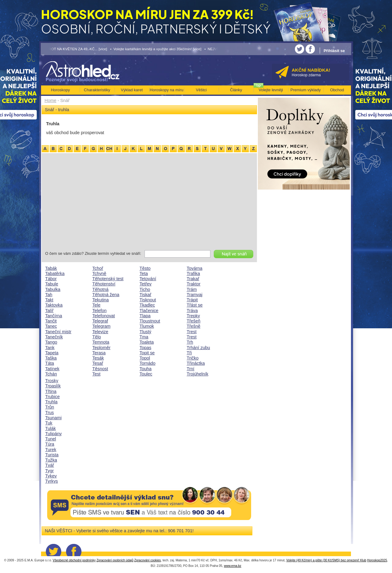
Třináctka (196, 363)
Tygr (50, 471)
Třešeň (194, 321)
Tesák (98, 358)
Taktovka (54, 305)
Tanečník (54, 337)
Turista (52, 455)
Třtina (51, 391)
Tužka (51, 460)
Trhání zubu (198, 348)
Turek (51, 450)
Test (96, 374)
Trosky (52, 381)
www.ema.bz (233, 566)
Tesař (98, 363)
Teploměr (102, 348)
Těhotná (101, 289)
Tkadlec (147, 305)
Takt (49, 300)
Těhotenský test (108, 279)
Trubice (53, 397)
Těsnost (100, 369)
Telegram (102, 326)
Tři (189, 353)
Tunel (51, 439)
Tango (51, 342)
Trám (192, 289)
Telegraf (100, 321)
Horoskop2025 (377, 560)
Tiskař (146, 295)
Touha (146, 369)
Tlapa (145, 316)
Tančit (51, 321)
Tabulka (53, 289)
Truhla (51, 402)
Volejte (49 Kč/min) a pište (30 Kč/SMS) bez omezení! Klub (326, 560)
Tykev (51, 476)
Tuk (49, 423)
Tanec (51, 326)
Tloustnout (150, 321)
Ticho (145, 289)
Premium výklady (305, 90)
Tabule (52, 284)
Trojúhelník (198, 374)
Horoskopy (60, 90)
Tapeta (52, 353)
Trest (192, 332)
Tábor (51, 279)
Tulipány (54, 434)
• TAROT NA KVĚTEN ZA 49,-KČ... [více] (74, 49)
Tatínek (52, 369)
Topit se (147, 353)
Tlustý (145, 332)
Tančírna (54, 316)
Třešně (194, 326)
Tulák (51, 428)
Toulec (146, 374)
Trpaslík (53, 386)
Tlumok (147, 326)
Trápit (192, 300)
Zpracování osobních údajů (115, 560)
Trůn (50, 407)
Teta (144, 273)
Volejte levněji (271, 90)
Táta (50, 363)
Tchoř (98, 268)
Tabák (51, 268)
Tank (50, 348)
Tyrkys (52, 481)
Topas (145, 348)
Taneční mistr (58, 332)
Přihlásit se (334, 51)
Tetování (148, 279)
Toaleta (147, 342)
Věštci (201, 90)
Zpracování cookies (147, 560)
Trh (190, 342)
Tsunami (54, 418)
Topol (145, 358)
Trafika (193, 273)
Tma (144, 337)
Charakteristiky (97, 90)
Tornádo (148, 363)
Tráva (192, 311)
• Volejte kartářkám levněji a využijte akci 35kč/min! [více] (156, 49)
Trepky (193, 316)
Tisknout (148, 300)
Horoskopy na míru (167, 90)
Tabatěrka (55, 273)
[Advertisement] (149, 203)
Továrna (195, 268)
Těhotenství (104, 284)
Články (236, 90)
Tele (96, 305)
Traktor (194, 284)
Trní (191, 369)
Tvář (50, 465)
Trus (50, 413)
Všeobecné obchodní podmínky (74, 560)
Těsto (145, 268)
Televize (100, 332)
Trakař (193, 279)
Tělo (97, 337)
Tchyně (100, 273)
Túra (50, 444)
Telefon (100, 311)
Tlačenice (149, 311)
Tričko (193, 358)
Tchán (51, 374)
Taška (51, 358)
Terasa (99, 353)
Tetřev (146, 284)
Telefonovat (104, 316)
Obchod (337, 90)
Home (51, 100)
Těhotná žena (106, 295)
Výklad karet (132, 90)
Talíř (49, 311)
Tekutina (101, 300)
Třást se (195, 305)
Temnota (101, 342)
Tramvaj (195, 295)
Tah (49, 295)
